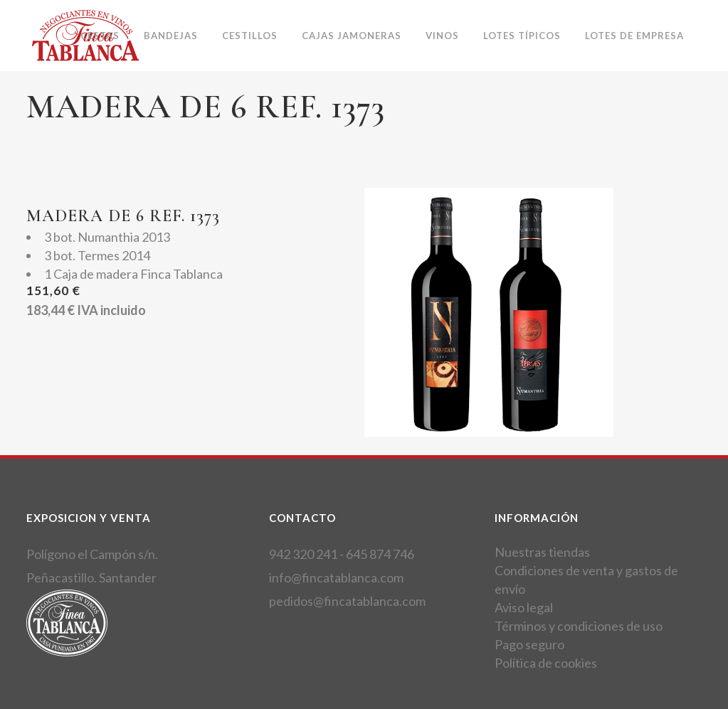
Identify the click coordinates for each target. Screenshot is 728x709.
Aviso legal (524, 607)
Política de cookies (546, 663)
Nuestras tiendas (542, 552)
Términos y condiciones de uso (579, 626)
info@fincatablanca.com (336, 577)
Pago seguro (529, 644)
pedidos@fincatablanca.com (347, 601)
